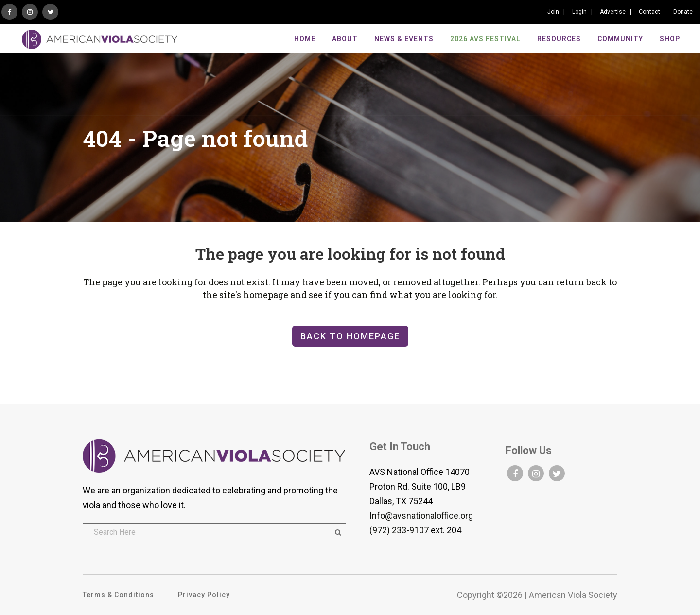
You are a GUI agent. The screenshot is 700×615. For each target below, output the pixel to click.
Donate (683, 12)
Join (553, 12)
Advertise (613, 12)
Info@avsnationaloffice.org (421, 516)
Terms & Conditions (118, 595)
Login (579, 12)
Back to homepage (350, 336)
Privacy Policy (204, 595)
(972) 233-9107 (399, 530)
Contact (649, 12)
